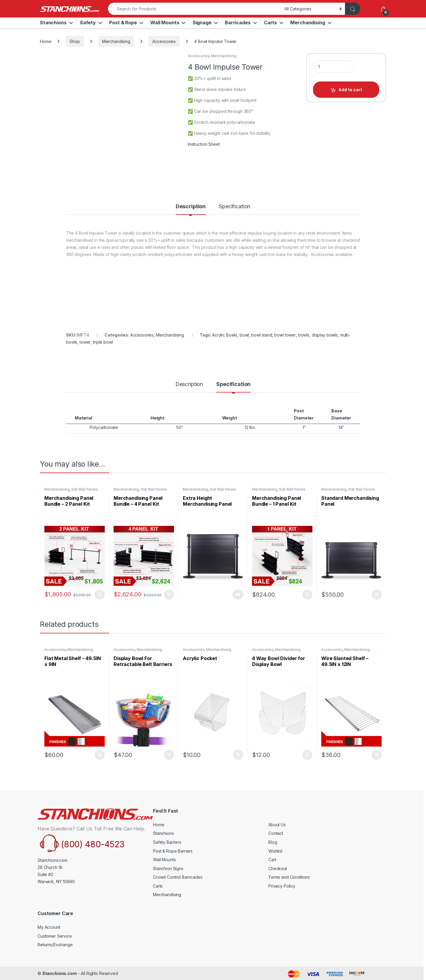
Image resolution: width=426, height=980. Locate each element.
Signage (202, 23)
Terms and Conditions (289, 877)
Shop (75, 41)
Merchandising (308, 23)
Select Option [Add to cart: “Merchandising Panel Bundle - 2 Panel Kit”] (100, 595)
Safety (88, 23)
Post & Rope (123, 23)
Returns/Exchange (55, 945)
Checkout (278, 868)
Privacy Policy (282, 886)
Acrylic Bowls (225, 335)
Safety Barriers (167, 842)
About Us (277, 825)
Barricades (238, 23)
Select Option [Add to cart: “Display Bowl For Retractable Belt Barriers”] (169, 755)
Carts (270, 23)
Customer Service (55, 936)
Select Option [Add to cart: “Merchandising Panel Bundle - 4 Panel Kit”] (169, 595)
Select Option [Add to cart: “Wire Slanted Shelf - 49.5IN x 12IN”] (377, 755)
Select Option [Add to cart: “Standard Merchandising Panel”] (377, 595)
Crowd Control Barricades (178, 877)
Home (46, 41)
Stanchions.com (60, 973)
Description (191, 207)
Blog (273, 842)
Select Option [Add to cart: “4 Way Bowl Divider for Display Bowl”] (307, 755)
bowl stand (262, 335)
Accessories (164, 41)
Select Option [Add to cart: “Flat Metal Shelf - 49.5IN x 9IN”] (100, 755)
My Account (49, 927)
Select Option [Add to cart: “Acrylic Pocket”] (238, 755)
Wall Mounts (165, 23)
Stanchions (53, 23)
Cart (272, 860)
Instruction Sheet (204, 144)
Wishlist (275, 851)
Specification (235, 207)
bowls (304, 335)
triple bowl (103, 342)
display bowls (325, 335)
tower (85, 342)
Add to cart (350, 90)
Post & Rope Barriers (173, 851)
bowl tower (285, 335)
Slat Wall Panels (85, 489)
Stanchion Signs (168, 868)
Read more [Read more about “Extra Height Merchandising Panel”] (238, 595)
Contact (276, 833)
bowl (244, 335)
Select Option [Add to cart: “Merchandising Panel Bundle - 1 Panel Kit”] (307, 595)
